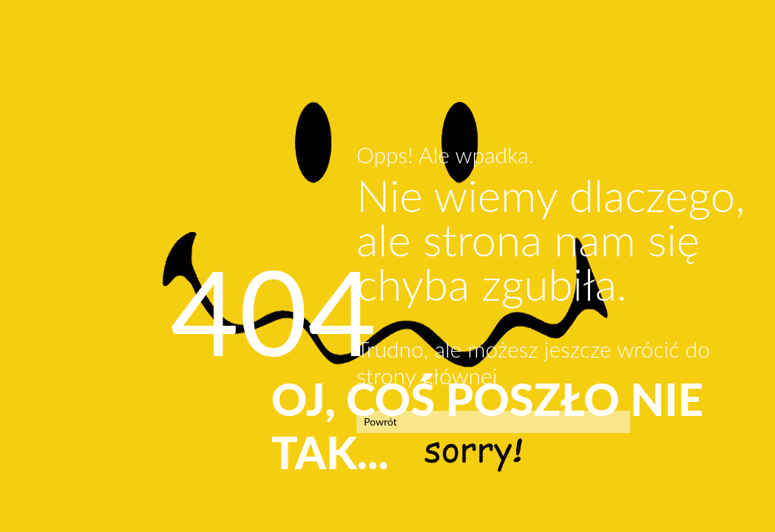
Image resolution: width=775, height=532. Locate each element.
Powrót (380, 422)
